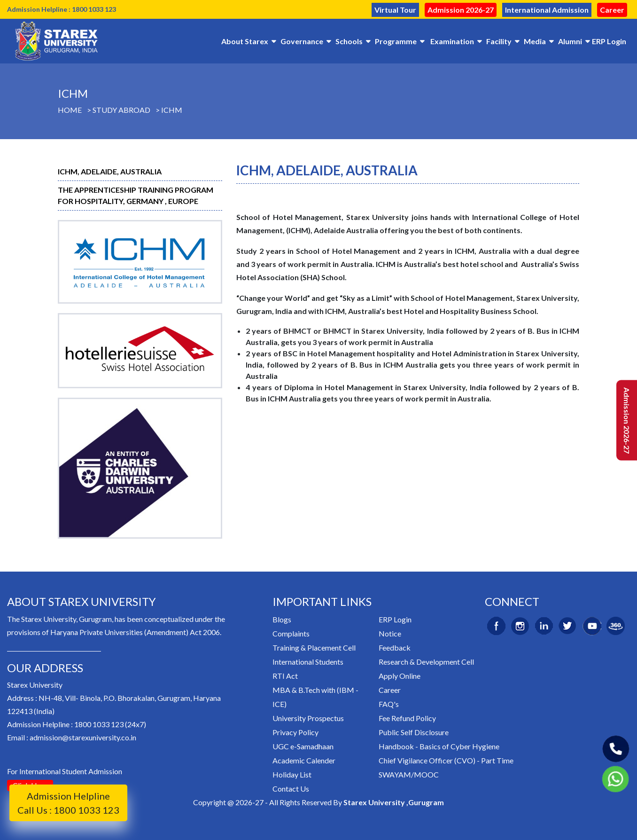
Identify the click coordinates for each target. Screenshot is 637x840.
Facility (499, 41)
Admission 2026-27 (461, 10)
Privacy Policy (295, 732)
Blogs (282, 619)
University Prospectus (308, 718)
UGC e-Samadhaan (303, 746)
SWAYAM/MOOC (409, 774)
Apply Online (400, 676)
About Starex (245, 41)
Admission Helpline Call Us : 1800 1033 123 (68, 803)
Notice (390, 633)
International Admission (547, 10)
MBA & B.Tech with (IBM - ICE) (315, 697)
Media (535, 41)
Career (612, 10)
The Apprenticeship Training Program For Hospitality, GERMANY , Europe (136, 195)
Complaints (291, 633)
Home (70, 110)
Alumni (570, 41)
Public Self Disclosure (414, 732)
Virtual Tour (395, 10)
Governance (302, 41)
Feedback (395, 648)
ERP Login (609, 41)
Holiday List (292, 774)
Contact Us (291, 789)
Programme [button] (396, 41)
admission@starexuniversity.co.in (83, 737)
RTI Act (285, 676)
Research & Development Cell (426, 662)
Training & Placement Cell (314, 648)
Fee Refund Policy (407, 718)
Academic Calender (304, 760)
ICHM (172, 110)
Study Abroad (121, 110)
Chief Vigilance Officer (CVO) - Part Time (446, 760)
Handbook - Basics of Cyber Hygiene (439, 746)
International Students (308, 662)
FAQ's (389, 704)
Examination (452, 41)
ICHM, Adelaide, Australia (110, 171)
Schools (349, 41)
